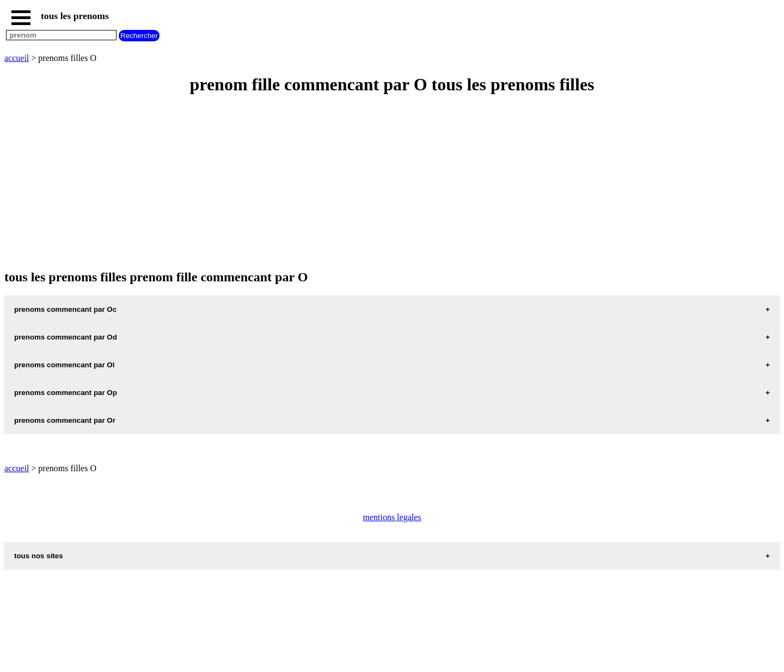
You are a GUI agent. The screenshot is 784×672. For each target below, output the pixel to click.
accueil (17, 58)
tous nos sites (39, 556)
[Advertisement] (331, 183)
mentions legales (392, 517)
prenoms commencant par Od (66, 337)
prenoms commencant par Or (65, 420)
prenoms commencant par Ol (64, 365)
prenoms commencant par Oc (65, 309)
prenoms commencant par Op (66, 393)
